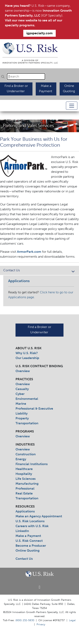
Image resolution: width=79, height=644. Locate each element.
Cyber (20, 394)
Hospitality (24, 474)
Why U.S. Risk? (27, 353)
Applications (25, 511)
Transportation (27, 423)
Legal (72, 620)
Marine (21, 404)
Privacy (41, 624)
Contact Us (39, 271)
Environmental (27, 399)
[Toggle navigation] (72, 106)
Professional (25, 488)
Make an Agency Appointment (39, 516)
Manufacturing (27, 484)
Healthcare (24, 469)
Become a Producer (31, 546)
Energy (21, 459)
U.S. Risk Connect (29, 541)
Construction (26, 454)
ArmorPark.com (29, 252)
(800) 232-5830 (25, 620)
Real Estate (24, 493)
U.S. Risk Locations (30, 521)
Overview (23, 371)
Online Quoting (28, 550)
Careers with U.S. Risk (32, 526)
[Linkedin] (39, 587)
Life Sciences (26, 479)
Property (22, 418)
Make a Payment (28, 536)
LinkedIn (22, 531)
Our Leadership (27, 358)
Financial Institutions (32, 464)
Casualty (22, 389)
